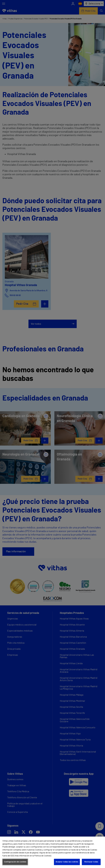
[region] (52, 852)
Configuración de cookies (15, 862)
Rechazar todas (91, 862)
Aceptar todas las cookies (67, 862)
